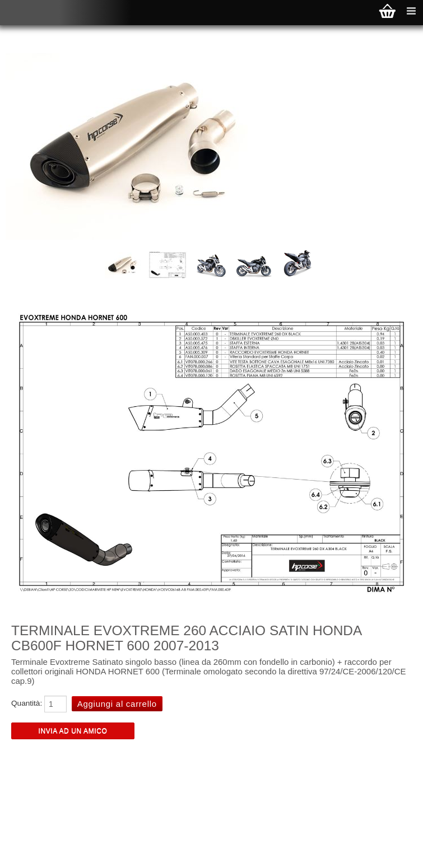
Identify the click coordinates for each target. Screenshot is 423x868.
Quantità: (27, 703)
